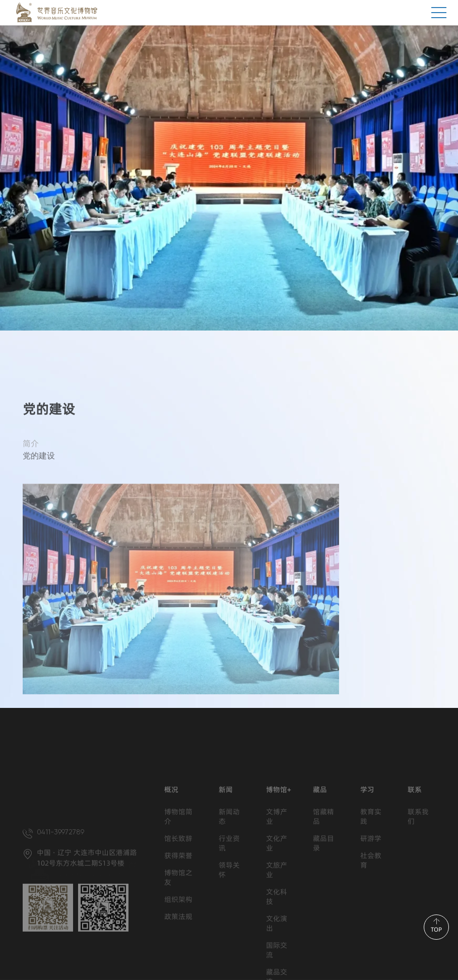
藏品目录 (323, 896)
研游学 (371, 891)
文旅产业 (277, 923)
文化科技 (277, 949)
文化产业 (277, 896)
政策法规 (178, 969)
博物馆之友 (178, 930)
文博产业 (277, 869)
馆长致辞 (178, 891)
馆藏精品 (323, 869)
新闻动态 (229, 869)
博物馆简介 (178, 869)
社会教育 (371, 913)
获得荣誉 (178, 908)
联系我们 (418, 869)
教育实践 (371, 869)
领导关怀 (229, 923)
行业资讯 (229, 896)
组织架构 (178, 952)
